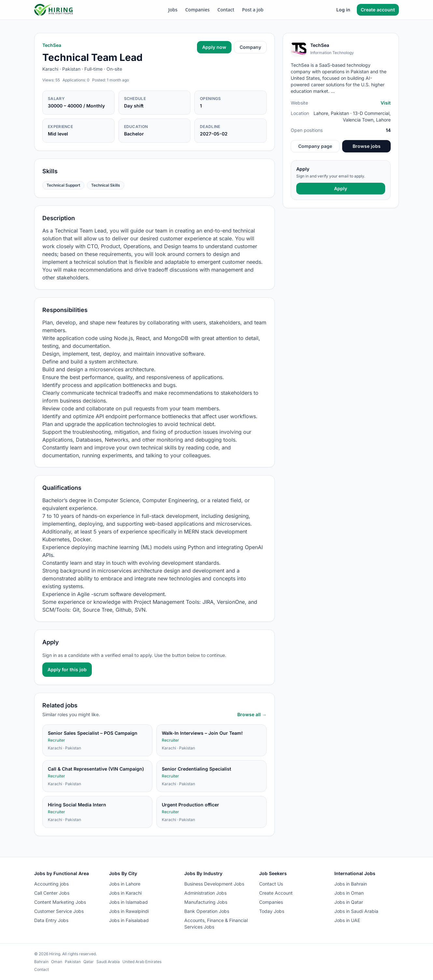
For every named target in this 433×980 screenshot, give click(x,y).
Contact (226, 10)
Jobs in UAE (347, 920)
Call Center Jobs (52, 893)
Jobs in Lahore (125, 884)
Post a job (253, 10)
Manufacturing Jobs (206, 902)
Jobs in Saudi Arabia (356, 911)
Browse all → (252, 714)
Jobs (173, 10)
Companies (197, 10)
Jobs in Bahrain (351, 884)
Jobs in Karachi (125, 893)
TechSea (52, 45)
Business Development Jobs (214, 884)
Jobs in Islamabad (128, 902)
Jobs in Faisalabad (129, 920)
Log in (343, 10)
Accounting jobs (51, 884)
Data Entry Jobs (51, 920)
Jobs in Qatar (349, 902)
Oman (57, 962)
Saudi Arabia (108, 962)
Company (250, 47)
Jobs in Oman (349, 893)
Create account (378, 10)
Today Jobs (272, 911)
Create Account (276, 893)
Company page (315, 146)
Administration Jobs (205, 893)
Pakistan (73, 962)
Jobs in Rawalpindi (129, 911)
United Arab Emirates (142, 962)
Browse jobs (367, 146)
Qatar (89, 962)
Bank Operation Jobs (207, 911)
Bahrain (41, 962)
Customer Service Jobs (59, 911)
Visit (386, 103)
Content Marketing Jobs (60, 902)
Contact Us (271, 884)
